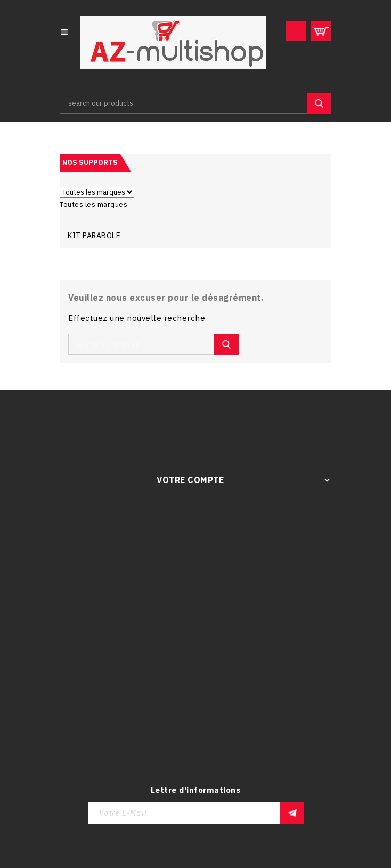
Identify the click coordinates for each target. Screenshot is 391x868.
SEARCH (319, 103)
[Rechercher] (195, 103)
